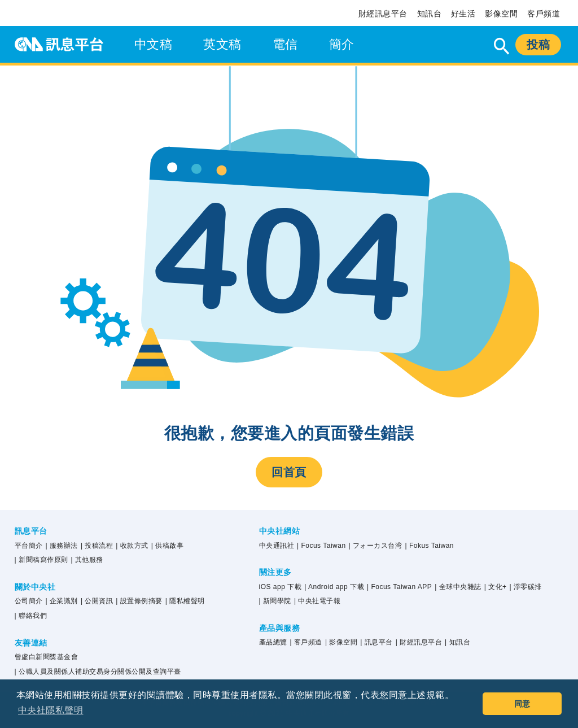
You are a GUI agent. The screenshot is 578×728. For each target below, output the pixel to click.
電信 (285, 44)
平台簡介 (29, 546)
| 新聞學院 (275, 601)
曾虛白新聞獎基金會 (47, 657)
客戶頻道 (544, 14)
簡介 (342, 44)
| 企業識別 (62, 601)
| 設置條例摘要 (139, 601)
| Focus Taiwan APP (399, 587)
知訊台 (430, 14)
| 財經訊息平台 (419, 642)
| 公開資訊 (97, 601)
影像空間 (501, 14)
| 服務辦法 (62, 546)
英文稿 (222, 44)
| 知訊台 (457, 642)
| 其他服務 (87, 560)
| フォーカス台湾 (376, 546)
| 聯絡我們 (31, 616)
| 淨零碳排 (526, 587)
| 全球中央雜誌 (458, 587)
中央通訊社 (277, 546)
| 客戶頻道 (306, 642)
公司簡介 (29, 601)
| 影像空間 (341, 642)
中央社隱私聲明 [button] (51, 710)
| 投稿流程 (97, 546)
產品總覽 (273, 642)
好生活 (463, 14)
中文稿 (154, 44)
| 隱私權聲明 (185, 601)
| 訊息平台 (376, 642)
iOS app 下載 (281, 587)
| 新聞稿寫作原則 (41, 560)
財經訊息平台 (383, 14)
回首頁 (289, 472)
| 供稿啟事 (167, 546)
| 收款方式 (132, 546)
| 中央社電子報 (317, 601)
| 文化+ (496, 587)
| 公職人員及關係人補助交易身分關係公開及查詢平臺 (98, 672)
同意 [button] (522, 704)
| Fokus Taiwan (429, 546)
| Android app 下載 (334, 587)
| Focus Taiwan (321, 546)
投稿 (538, 45)
